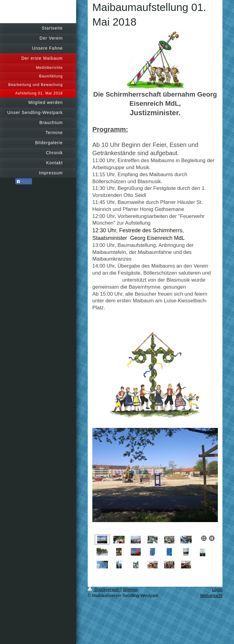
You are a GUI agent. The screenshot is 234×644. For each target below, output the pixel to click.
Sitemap (131, 589)
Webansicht (211, 596)
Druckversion (104, 589)
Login (217, 589)
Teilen (24, 182)
